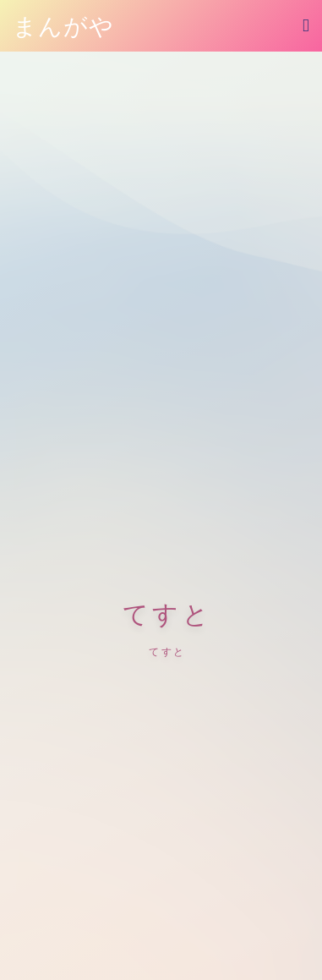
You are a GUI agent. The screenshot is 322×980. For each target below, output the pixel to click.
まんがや (63, 27)
